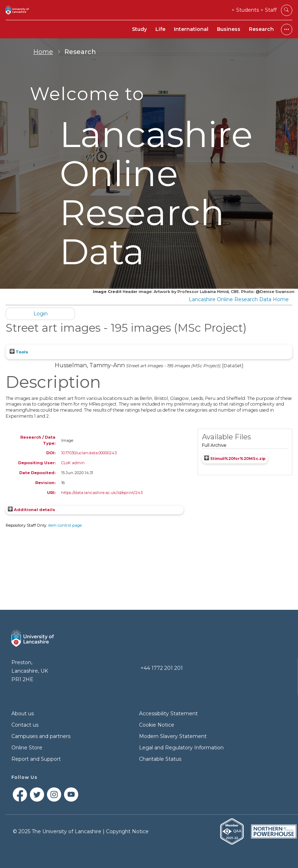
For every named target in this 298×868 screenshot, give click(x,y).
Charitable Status (160, 759)
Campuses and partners (41, 736)
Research (261, 29)
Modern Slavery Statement (173, 736)
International (191, 29)
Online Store (27, 748)
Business (229, 29)
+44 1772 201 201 (162, 668)
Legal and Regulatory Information (181, 748)
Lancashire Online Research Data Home (239, 299)
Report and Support (36, 759)
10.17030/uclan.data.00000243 (89, 453)
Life (160, 29)
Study (139, 29)
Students (248, 10)
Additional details (34, 510)
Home (43, 52)
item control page (65, 525)
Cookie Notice (157, 725)
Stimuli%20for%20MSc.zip (238, 459)
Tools (19, 352)
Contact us (25, 725)
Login (41, 314)
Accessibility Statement (168, 714)
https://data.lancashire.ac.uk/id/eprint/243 (102, 493)
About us (23, 714)
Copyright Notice (127, 831)
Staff (271, 10)
